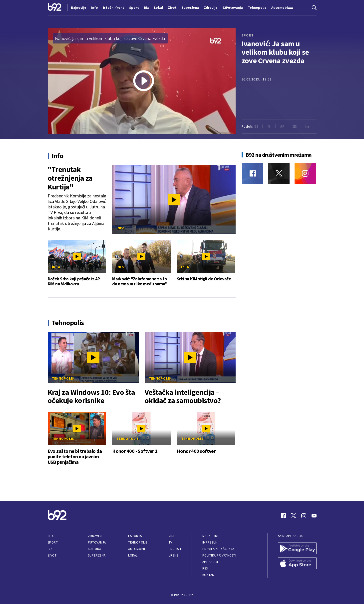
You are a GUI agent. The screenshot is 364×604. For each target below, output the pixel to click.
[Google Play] (297, 549)
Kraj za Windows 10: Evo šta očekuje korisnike (91, 396)
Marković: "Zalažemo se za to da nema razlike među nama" (140, 281)
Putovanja (97, 542)
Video (173, 536)
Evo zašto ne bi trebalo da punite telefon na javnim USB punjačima (75, 457)
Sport (53, 542)
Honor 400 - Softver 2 (135, 451)
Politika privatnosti (219, 555)
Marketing (211, 536)
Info (121, 228)
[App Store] (297, 564)
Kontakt (209, 575)
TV (171, 542)
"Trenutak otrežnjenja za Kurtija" (70, 178)
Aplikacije (211, 562)
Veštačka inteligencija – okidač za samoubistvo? (183, 396)
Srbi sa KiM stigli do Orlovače (204, 279)
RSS (205, 568)
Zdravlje (96, 536)
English (175, 549)
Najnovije (79, 7)
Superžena (97, 555)
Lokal (133, 555)
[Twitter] (279, 173)
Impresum (210, 542)
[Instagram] (305, 173)
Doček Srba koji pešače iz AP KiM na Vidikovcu (74, 281)
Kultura (95, 549)
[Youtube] (314, 516)
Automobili (137, 549)
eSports (135, 536)
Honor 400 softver (196, 451)
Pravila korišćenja (218, 549)
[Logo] (55, 7)
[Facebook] (253, 173)
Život (52, 555)
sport (248, 35)
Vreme (174, 555)
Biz (50, 549)
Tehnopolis (63, 378)
